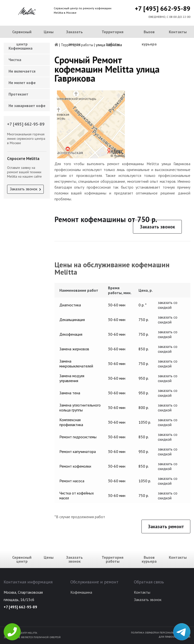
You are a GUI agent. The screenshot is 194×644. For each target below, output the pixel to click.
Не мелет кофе (22, 83)
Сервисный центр (22, 38)
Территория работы (113, 38)
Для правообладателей (174, 637)
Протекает (18, 94)
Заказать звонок (75, 38)
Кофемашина (81, 592)
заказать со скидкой (168, 305)
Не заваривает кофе (27, 106)
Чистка (15, 60)
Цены (49, 32)
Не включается (22, 71)
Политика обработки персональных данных (161, 633)
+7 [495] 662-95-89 (163, 8)
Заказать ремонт (166, 526)
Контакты (178, 32)
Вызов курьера (149, 38)
